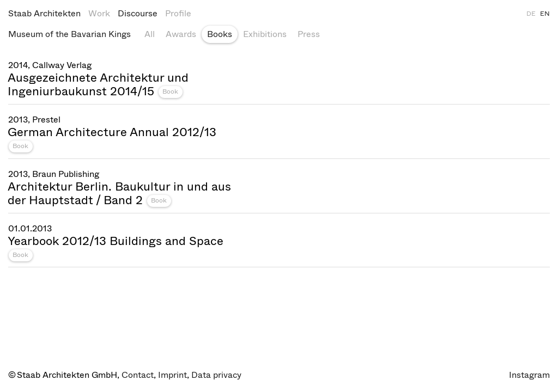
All (150, 34)
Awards (181, 34)
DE (531, 14)
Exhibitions (265, 34)
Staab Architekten (44, 13)
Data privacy (216, 375)
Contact (138, 375)
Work (99, 13)
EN (545, 14)
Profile (178, 13)
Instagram (529, 375)
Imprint (172, 375)
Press (309, 34)
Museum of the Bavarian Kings (69, 34)
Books (220, 34)
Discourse (138, 13)
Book (170, 91)
